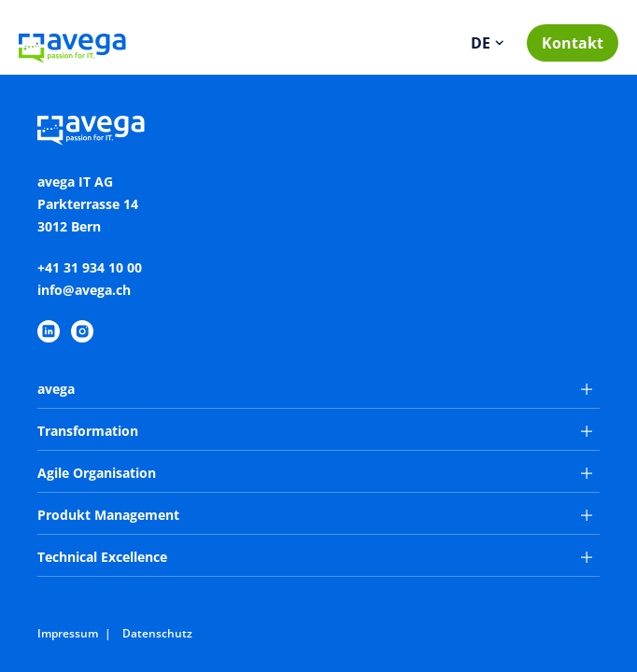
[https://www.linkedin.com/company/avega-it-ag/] (49, 331)
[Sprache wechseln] (488, 43)
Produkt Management (315, 515)
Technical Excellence (315, 557)
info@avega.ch (84, 290)
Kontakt (573, 43)
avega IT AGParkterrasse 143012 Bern (88, 204)
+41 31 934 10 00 (90, 267)
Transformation (315, 431)
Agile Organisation (315, 473)
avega (315, 389)
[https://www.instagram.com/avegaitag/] (82, 331)
